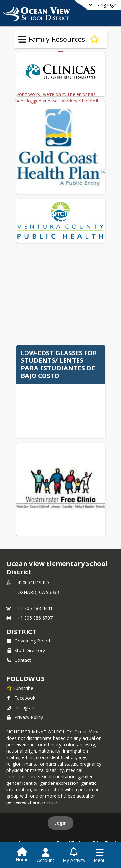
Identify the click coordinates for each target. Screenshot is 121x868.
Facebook (21, 698)
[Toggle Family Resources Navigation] (22, 40)
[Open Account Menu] (46, 855)
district (22, 632)
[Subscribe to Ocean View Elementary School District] (20, 688)
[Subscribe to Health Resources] (94, 39)
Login (60, 823)
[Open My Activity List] (74, 855)
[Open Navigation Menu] (100, 855)
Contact (19, 660)
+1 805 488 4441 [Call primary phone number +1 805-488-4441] (35, 608)
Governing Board (28, 641)
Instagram (21, 708)
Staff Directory (26, 650)
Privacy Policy (25, 717)
